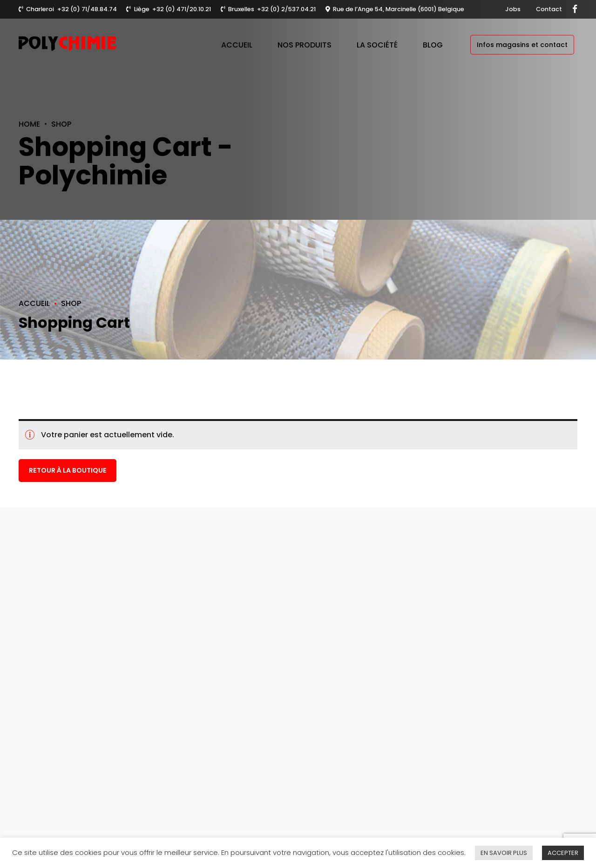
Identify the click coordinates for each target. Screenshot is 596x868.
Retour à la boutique (68, 471)
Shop (61, 124)
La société (377, 45)
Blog (433, 45)
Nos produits (305, 45)
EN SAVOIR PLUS (504, 853)
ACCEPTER (563, 853)
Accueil (237, 45)
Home (29, 124)
